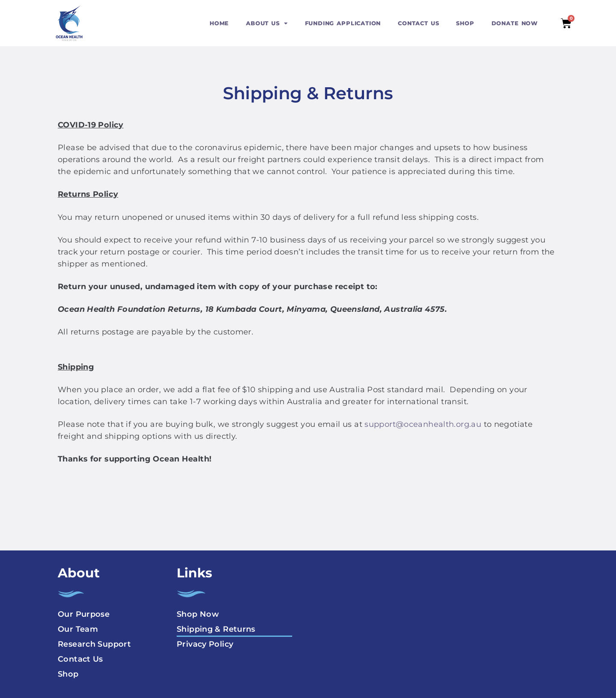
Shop (68, 674)
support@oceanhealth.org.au (423, 424)
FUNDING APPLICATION (343, 23)
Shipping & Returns (216, 629)
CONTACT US (418, 23)
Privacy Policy (205, 644)
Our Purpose (84, 614)
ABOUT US (267, 23)
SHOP (465, 23)
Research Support (94, 644)
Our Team (78, 629)
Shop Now (198, 614)
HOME (219, 23)
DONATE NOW (515, 23)
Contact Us (80, 659)
